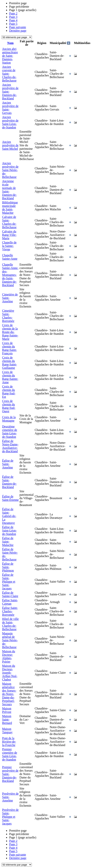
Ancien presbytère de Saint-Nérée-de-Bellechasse (10, 170)
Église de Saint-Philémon (8, 567)
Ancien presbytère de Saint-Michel (10, 145)
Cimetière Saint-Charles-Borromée (8, 316)
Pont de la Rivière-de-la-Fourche (9, 742)
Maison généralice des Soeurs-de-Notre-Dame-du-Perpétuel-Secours (9, 694)
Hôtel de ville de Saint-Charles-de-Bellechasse (10, 624)
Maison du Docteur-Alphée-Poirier (9, 656)
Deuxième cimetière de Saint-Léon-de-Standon (10, 432)
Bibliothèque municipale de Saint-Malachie (10, 208)
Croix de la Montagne (9, 419)
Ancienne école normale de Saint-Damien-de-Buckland (9, 190)
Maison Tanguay (7, 731)
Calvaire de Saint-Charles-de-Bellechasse (9, 222)
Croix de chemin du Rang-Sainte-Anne (10, 377)
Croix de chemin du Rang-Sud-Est (9, 392)
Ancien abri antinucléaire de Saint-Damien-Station (10, 56)
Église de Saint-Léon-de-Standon (9, 530)
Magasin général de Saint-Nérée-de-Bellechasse (10, 640)
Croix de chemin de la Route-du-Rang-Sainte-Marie (10, 332)
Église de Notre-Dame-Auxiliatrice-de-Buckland (10, 446)
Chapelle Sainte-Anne (10, 257)
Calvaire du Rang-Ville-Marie (9, 235)
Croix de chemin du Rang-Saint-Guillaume (9, 363)
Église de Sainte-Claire (10, 594)
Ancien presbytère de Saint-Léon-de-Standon (10, 122)
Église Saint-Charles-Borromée (10, 611)
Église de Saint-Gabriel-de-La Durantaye (9, 516)
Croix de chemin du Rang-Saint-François (9, 348)
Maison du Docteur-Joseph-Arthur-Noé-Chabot (10, 673)
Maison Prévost (7, 710)
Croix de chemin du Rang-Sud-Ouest (9, 406)
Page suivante (18, 27)
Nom (10, 43)
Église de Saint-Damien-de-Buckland (9, 482)
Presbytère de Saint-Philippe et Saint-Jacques (10, 817)
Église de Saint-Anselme (8, 464)
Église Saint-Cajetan (10, 602)
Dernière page (18, 31)
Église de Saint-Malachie (8, 542)
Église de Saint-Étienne (10, 498)
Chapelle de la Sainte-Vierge (9, 246)
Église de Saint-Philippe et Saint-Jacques (9, 582)
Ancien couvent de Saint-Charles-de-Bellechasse (9, 74)
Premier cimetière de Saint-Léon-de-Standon (10, 754)
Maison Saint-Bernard (7, 719)
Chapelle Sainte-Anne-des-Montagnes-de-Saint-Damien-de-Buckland (10, 275)
